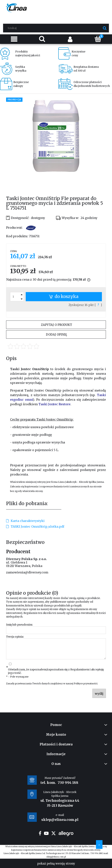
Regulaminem (79, 609)
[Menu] (14, 39)
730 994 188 (68, 783)
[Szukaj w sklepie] (57, 28)
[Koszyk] (98, 39)
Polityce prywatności (86, 683)
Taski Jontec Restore (54, 404)
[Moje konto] (70, 39)
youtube (46, 833)
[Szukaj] (105, 28)
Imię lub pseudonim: (19, 625)
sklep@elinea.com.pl (56, 857)
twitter (54, 833)
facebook (40, 833)
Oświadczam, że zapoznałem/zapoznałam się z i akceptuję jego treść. (56, 671)
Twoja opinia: (15, 637)
